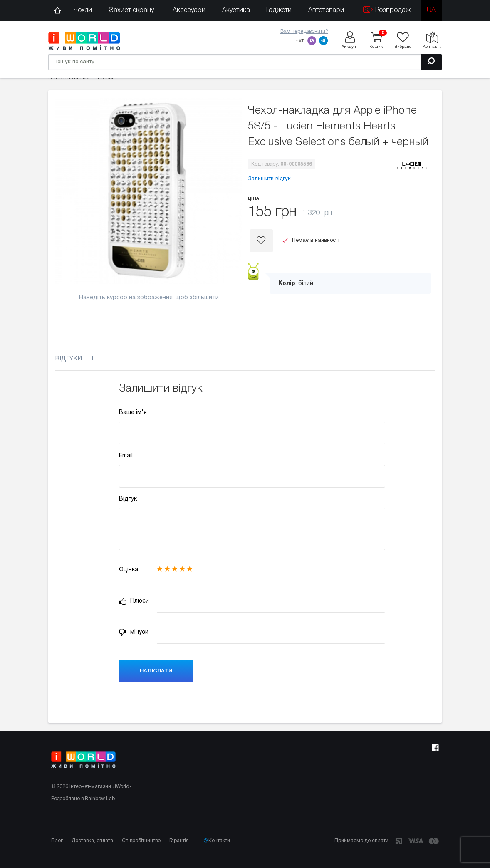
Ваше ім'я (133, 413)
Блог (57, 841)
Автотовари (326, 10)
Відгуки (75, 359)
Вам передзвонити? (304, 31)
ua (431, 10)
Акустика (236, 10)
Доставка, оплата (92, 841)
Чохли (83, 10)
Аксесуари (189, 10)
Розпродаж (387, 10)
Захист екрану (131, 10)
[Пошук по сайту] (245, 62)
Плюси (134, 601)
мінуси (134, 632)
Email (126, 456)
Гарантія (179, 841)
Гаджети (279, 10)
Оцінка (129, 570)
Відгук (128, 499)
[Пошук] (431, 62)
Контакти (217, 841)
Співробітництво (141, 841)
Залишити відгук (269, 179)
